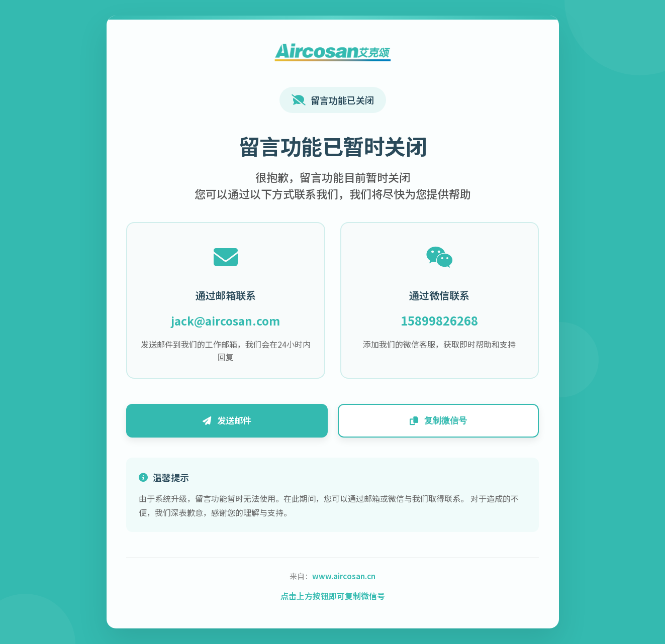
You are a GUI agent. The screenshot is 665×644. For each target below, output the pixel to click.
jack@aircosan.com (228, 320)
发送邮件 (230, 421)
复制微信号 (436, 421)
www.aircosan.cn (344, 577)
